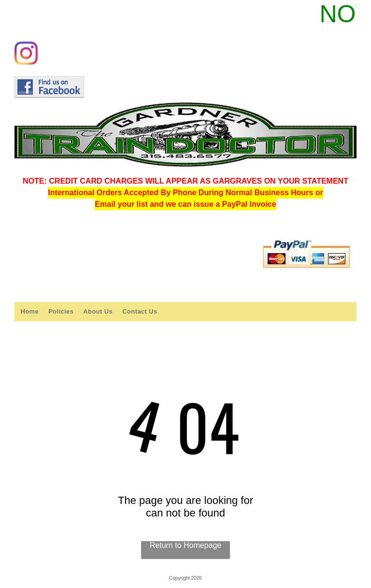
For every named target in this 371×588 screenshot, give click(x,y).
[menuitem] (29, 311)
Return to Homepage (186, 545)
